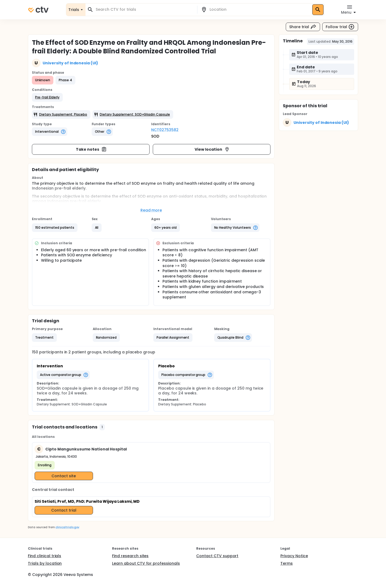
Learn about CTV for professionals (146, 563)
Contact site (64, 476)
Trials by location (45, 563)
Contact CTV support (217, 556)
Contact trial (64, 510)
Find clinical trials (44, 556)
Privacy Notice (294, 556)
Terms (287, 563)
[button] (47, 97)
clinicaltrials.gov (67, 527)
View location (212, 149)
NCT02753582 (165, 130)
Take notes (91, 149)
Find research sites (130, 556)
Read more (151, 210)
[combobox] (144, 10)
